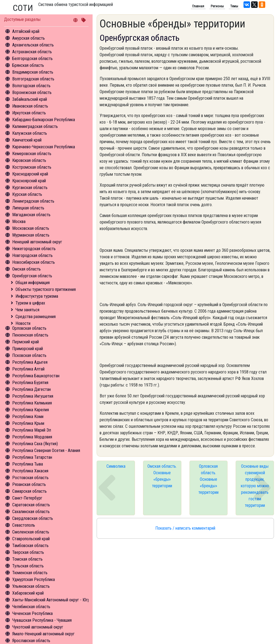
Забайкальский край (30, 99)
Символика (116, 466)
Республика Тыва (28, 464)
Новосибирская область (34, 262)
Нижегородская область (34, 249)
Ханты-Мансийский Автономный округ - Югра (52, 600)
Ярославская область (31, 641)
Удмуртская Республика (34, 579)
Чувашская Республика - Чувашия (42, 620)
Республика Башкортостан (36, 376)
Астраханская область (32, 52)
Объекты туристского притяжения (46, 289)
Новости (23, 323)
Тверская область (28, 552)
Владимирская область (33, 72)
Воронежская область (32, 92)
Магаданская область (31, 215)
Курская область (27, 194)
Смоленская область (31, 532)
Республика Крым (28, 423)
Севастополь (24, 525)
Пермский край (26, 342)
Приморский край (28, 349)
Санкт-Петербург (27, 498)
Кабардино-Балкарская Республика (44, 120)
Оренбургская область (32, 276)
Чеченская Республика (32, 613)
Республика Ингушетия (33, 396)
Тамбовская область (30, 546)
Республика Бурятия (30, 383)
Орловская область (29, 328)
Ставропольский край (31, 539)
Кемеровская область (32, 154)
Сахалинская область (31, 512)
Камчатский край (27, 140)
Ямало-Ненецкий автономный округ (43, 634)
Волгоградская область (33, 79)
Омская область (26, 269)
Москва (19, 222)
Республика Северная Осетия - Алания (46, 450)
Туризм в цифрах (30, 303)
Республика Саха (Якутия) (35, 444)
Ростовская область (30, 478)
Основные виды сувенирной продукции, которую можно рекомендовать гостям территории (255, 486)
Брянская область (28, 65)
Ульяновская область (31, 586)
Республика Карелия (31, 410)
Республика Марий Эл (32, 430)
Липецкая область (28, 208)
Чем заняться (27, 310)
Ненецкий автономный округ (37, 242)
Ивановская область (30, 106)
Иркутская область (29, 113)
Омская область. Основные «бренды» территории (162, 476)
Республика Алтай (28, 369)
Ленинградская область (33, 201)
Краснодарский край (30, 174)
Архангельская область (33, 45)
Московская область (31, 228)
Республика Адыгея (30, 362)
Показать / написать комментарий (185, 528)
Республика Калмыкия (32, 403)
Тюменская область (30, 573)
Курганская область (30, 188)
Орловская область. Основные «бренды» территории (208, 479)
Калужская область (30, 133)
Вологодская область (31, 86)
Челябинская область (31, 607)
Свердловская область (33, 518)
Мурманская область (31, 235)
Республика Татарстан (32, 457)
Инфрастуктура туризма (37, 296)
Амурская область (29, 38)
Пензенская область (30, 335)
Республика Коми (28, 417)
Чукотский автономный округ (38, 627)
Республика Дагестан (31, 389)
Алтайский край (26, 31)
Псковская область (29, 355)
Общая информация (33, 283)
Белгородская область (32, 59)
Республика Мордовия (32, 437)
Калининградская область (35, 126)
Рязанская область (29, 484)
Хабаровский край (28, 593)
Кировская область (29, 160)
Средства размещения (36, 317)
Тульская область (28, 566)
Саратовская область (31, 505)
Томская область (27, 559)
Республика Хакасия (30, 471)
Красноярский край (29, 181)
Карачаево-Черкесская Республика (44, 147)
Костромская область (32, 167)
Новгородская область (32, 255)
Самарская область (29, 491)
